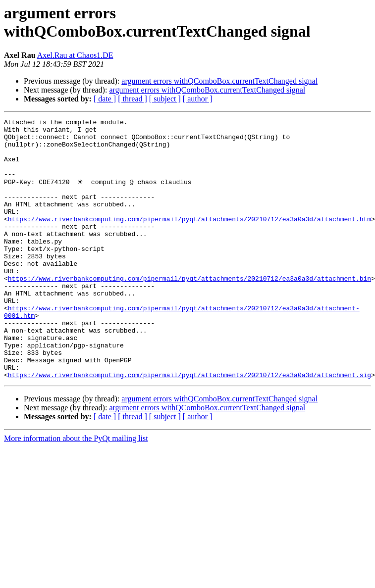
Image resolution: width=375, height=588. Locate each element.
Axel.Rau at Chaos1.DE (75, 55)
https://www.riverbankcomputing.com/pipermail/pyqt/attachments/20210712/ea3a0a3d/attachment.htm (189, 239)
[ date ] (105, 99)
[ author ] (198, 99)
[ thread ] (133, 99)
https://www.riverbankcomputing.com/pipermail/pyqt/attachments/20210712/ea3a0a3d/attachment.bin (189, 310)
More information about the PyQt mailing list (76, 490)
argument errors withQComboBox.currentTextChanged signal (219, 81)
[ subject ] (165, 99)
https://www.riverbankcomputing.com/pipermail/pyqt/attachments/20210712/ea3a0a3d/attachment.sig (189, 426)
